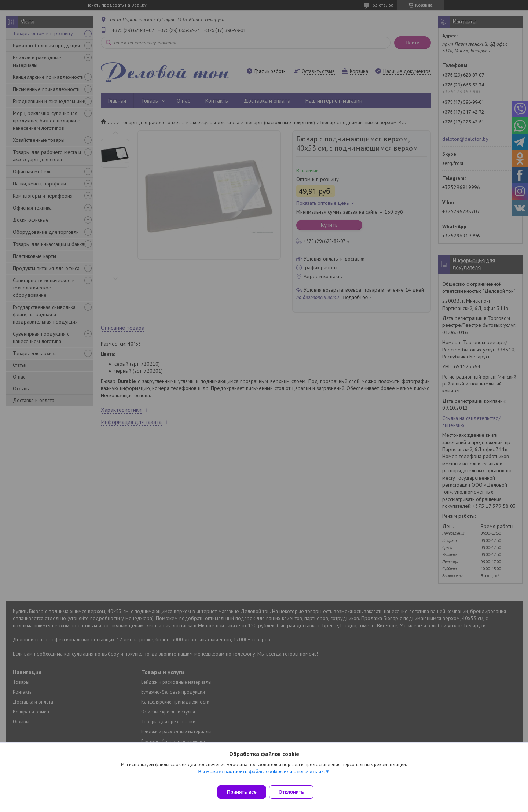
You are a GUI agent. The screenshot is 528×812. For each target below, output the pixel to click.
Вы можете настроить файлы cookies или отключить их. (261, 776)
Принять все (242, 792)
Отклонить (296, 792)
